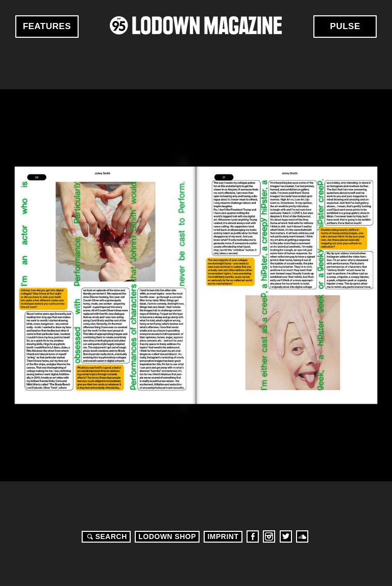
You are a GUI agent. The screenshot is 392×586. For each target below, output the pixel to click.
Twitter (286, 536)
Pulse (345, 26)
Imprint (223, 536)
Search (106, 536)
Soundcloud (302, 536)
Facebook (253, 536)
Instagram (269, 536)
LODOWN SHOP (167, 536)
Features (47, 26)
